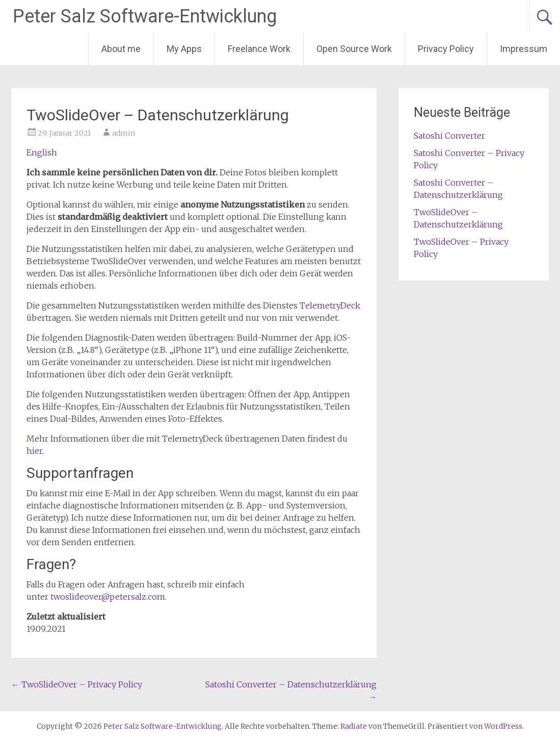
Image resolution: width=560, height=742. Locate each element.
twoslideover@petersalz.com (108, 597)
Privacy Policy (446, 49)
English (42, 152)
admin (124, 133)
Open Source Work (354, 49)
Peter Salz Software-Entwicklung (145, 16)
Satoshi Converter (449, 136)
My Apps (184, 49)
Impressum (524, 49)
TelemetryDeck (330, 305)
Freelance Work (259, 49)
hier (34, 451)
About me (121, 49)
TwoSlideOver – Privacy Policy (77, 684)
